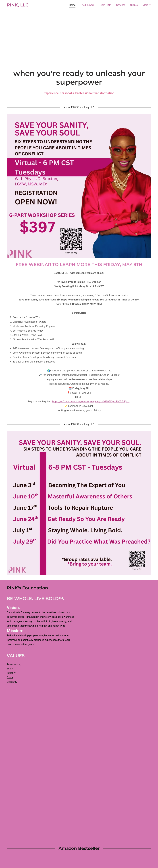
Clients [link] (134, 5)
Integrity (11, 673)
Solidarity (12, 682)
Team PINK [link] (105, 5)
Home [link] (72, 5)
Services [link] (121, 5)
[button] (147, 5)
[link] (18, 6)
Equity (10, 669)
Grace (10, 677)
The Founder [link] (87, 5)
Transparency (14, 664)
